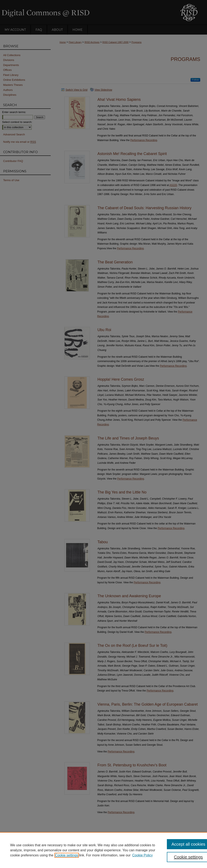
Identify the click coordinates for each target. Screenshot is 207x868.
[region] (103, 850)
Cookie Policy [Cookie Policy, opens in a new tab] (142, 855)
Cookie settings (67, 855)
